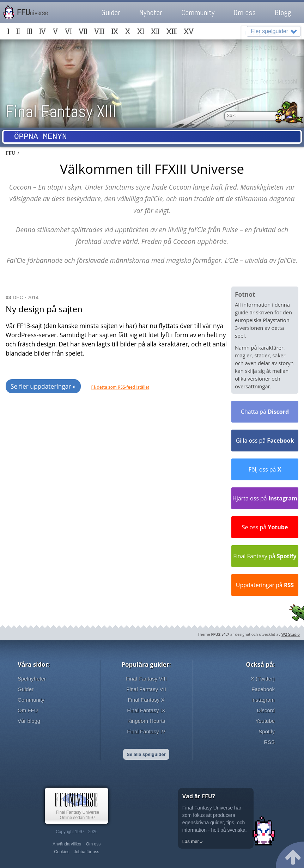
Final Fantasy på (265, 556)
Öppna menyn (41, 138)
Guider (111, 13)
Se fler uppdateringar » (43, 386)
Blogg (283, 13)
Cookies (62, 852)
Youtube (265, 721)
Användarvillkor (67, 844)
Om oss (245, 13)
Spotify (267, 731)
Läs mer (191, 841)
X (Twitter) (263, 679)
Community (198, 13)
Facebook (263, 689)
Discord (266, 710)
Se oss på (265, 527)
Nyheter (151, 13)
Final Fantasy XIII (61, 112)
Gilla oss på (265, 441)
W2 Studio (291, 634)
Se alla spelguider (146, 754)
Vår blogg (29, 721)
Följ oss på (265, 469)
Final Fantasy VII (146, 689)
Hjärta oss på (265, 498)
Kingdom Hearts (146, 721)
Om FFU (28, 710)
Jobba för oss (86, 852)
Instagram (263, 700)
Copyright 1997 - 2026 (77, 832)
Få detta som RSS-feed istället (120, 387)
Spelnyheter (32, 679)
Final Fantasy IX (146, 710)
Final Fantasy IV (146, 731)
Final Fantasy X (146, 700)
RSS (269, 742)
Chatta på (265, 412)
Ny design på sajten (44, 309)
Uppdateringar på (265, 585)
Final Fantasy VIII (146, 679)
